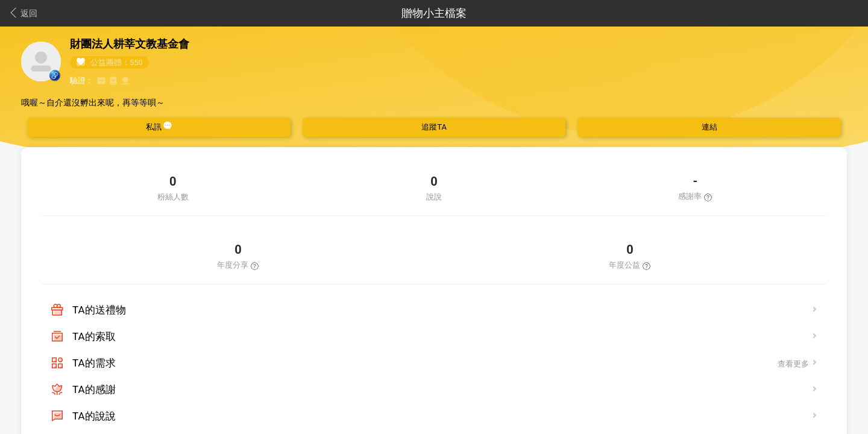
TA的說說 (94, 416)
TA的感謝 (94, 389)
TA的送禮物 (99, 310)
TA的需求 (94, 363)
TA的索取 (94, 336)
